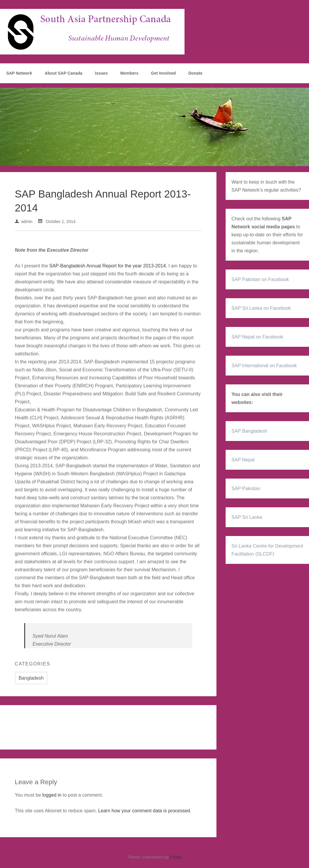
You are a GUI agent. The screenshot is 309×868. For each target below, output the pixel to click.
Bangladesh (31, 678)
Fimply (176, 857)
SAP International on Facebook (264, 366)
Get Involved (164, 73)
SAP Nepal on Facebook (257, 337)
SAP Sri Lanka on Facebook (261, 308)
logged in (52, 795)
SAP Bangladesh (249, 431)
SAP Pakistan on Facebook (260, 279)
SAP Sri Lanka (247, 517)
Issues (101, 73)
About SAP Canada (63, 73)
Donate (195, 73)
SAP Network (19, 73)
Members (129, 73)
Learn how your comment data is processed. (145, 811)
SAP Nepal (243, 460)
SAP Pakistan (246, 488)
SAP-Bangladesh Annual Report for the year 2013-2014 (108, 266)
